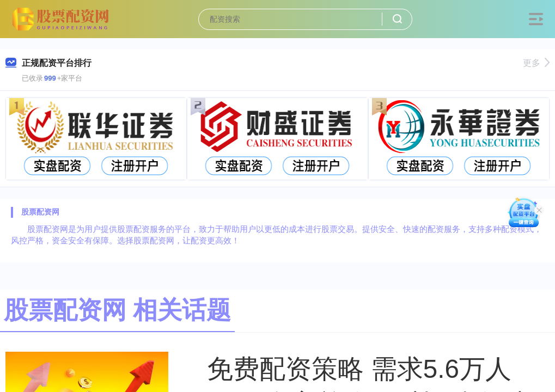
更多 (536, 63)
